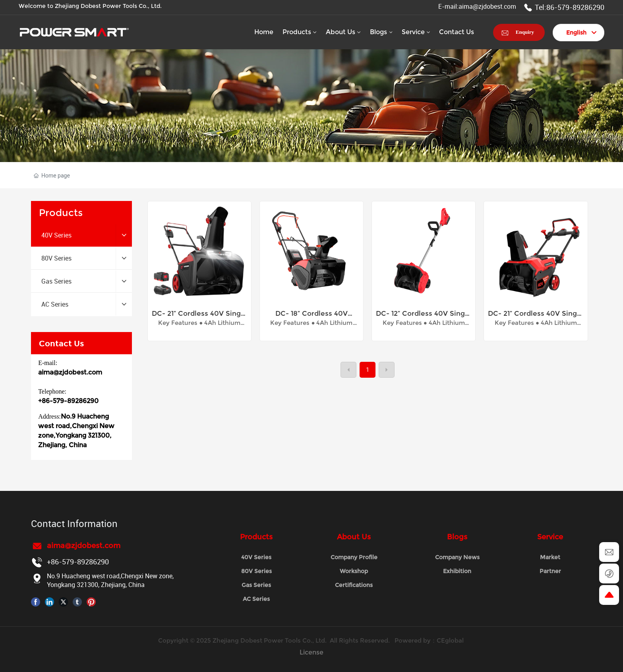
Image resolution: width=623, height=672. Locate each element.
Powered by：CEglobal (430, 640)
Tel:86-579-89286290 (564, 7)
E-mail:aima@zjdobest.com (477, 6)
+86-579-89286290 (68, 401)
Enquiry (525, 32)
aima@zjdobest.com (70, 372)
